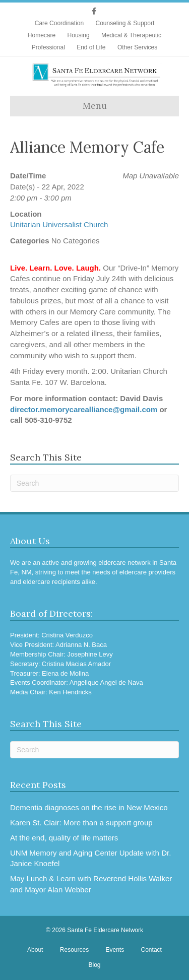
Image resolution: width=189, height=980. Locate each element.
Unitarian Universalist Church (59, 224)
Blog (94, 965)
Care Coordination (59, 23)
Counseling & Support (125, 23)
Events (115, 950)
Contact (151, 950)
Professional (48, 47)
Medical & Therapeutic (131, 35)
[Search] (94, 483)
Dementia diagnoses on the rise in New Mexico (89, 807)
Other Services (137, 47)
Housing (79, 35)
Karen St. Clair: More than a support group (81, 823)
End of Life (91, 47)
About (35, 950)
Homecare (42, 35)
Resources (74, 950)
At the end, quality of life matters (64, 838)
